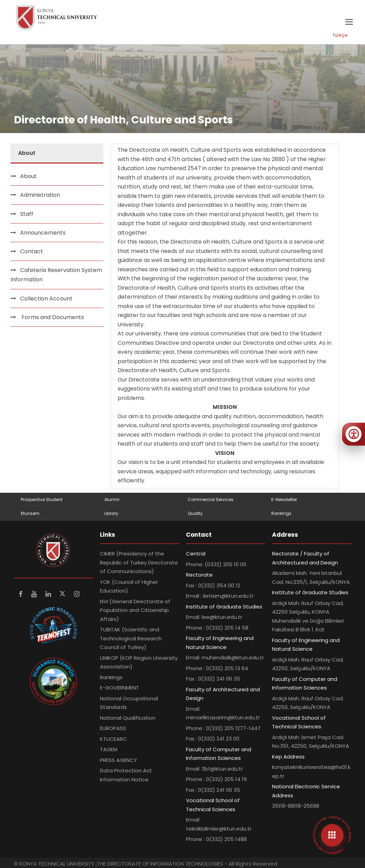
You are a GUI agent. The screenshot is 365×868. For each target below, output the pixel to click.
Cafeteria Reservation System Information (56, 275)
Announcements (43, 233)
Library (111, 513)
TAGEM (109, 749)
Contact (32, 251)
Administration (40, 195)
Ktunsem (30, 513)
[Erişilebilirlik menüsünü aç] (354, 434)
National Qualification (128, 718)
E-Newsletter (284, 499)
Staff (27, 214)
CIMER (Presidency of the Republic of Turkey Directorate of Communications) (139, 562)
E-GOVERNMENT (120, 688)
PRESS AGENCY (118, 760)
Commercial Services (211, 499)
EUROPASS (113, 728)
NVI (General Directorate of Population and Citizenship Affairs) (135, 610)
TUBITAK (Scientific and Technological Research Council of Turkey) (131, 638)
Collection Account (46, 299)
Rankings (281, 513)
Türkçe (340, 35)
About (28, 176)
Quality (195, 513)
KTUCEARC (113, 739)
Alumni (112, 499)
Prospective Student (42, 499)
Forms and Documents (52, 317)
